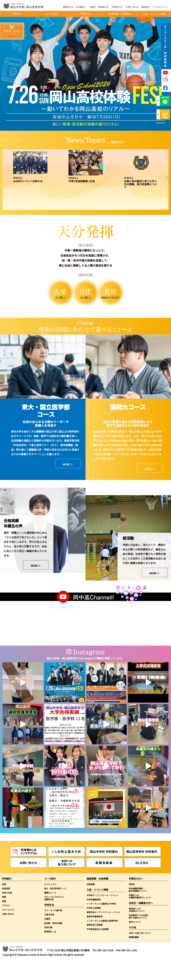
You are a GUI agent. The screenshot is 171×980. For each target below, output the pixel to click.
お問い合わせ (8, 933)
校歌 (4, 916)
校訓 (4, 903)
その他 (132, 946)
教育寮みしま (50, 950)
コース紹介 (50, 897)
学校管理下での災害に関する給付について (139, 935)
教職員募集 (134, 956)
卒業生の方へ (136, 897)
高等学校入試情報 (95, 944)
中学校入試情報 (94, 927)
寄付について (135, 941)
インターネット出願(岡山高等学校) (102, 940)
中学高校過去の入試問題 (98, 948)
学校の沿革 (7, 912)
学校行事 (48, 946)
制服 (4, 920)
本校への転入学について (140, 952)
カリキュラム (50, 903)
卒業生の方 (117, 7)
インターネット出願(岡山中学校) (101, 923)
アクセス (6, 924)
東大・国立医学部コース (55, 907)
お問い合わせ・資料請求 (138, 7)
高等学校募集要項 (95, 935)
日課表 (47, 938)
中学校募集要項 (94, 918)
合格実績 (91, 903)
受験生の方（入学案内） (75, 7)
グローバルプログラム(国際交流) (54, 917)
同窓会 (132, 903)
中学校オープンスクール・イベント (103, 914)
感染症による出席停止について (137, 929)
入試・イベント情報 (97, 909)
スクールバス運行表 (53, 929)
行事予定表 (49, 933)
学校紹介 (7, 897)
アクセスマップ (160, 7)
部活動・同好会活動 (53, 942)
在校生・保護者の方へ (141, 922)
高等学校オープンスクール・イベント (104, 931)
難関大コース (50, 912)
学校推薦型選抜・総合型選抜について (138, 909)
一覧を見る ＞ (117, 142)
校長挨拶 (6, 907)
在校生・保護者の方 (99, 7)
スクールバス (8, 929)
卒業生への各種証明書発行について (140, 915)
